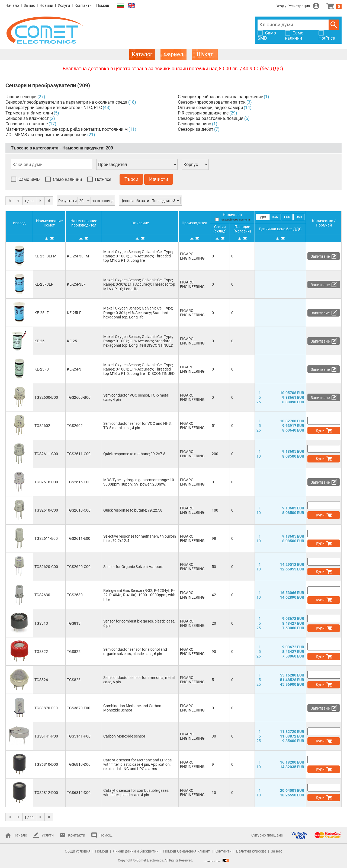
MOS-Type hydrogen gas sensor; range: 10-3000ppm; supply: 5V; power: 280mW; (139, 482)
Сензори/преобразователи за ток (212, 102)
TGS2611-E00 (46, 538)
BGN (275, 217)
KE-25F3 (42, 369)
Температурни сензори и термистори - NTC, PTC (54, 108)
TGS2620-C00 (46, 567)
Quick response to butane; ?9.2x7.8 (133, 510)
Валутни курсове (251, 851)
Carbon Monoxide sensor (124, 736)
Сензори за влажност (27, 118)
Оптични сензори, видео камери (210, 108)
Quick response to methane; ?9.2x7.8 (134, 454)
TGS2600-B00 (46, 397)
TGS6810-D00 (46, 764)
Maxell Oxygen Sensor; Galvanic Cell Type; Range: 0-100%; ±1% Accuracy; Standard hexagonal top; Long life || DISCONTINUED (138, 341)
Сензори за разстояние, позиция (211, 118)
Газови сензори (21, 97)
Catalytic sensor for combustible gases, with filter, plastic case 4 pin (136, 793)
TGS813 (41, 623)
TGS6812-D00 (46, 793)
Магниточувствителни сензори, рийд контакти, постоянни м (67, 129)
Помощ (103, 5)
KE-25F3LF (44, 284)
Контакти (83, 5)
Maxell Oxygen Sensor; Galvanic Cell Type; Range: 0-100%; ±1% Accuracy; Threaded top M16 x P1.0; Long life (138, 256)
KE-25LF (42, 313)
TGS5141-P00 (46, 736)
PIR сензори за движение (203, 113)
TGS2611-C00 (46, 454)
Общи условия (78, 851)
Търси (334, 25)
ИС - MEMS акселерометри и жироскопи (46, 135)
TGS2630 (42, 595)
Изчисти (159, 179)
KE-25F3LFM (45, 256)
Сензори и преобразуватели (41, 85)
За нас (29, 5)
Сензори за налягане (27, 124)
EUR (287, 217)
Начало (12, 5)
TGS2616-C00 (46, 482)
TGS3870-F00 (46, 708)
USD (299, 217)
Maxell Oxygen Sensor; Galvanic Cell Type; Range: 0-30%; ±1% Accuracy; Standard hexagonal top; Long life (138, 312)
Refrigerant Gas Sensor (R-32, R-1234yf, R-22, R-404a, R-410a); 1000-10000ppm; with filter (139, 595)
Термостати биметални (29, 113)
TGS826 (41, 680)
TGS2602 (42, 426)
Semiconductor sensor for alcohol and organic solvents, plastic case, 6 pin (135, 652)
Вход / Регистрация (293, 6)
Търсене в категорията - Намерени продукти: (62, 148)
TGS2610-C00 (46, 510)
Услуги (64, 5)
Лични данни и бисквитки (136, 851)
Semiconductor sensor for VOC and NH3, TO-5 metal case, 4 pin (137, 426)
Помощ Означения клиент (187, 851)
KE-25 (39, 341)
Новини (46, 5)
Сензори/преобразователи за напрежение (220, 97)
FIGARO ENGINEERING (192, 256)
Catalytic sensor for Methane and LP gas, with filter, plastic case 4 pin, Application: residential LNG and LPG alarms (138, 764)
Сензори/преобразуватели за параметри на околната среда (66, 102)
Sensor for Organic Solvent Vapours (133, 567)
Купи (320, 430)
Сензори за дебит (196, 129)
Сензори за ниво (195, 124)
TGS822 (41, 652)
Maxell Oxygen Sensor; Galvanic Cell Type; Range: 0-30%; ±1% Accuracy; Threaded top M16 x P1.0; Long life (139, 284)
